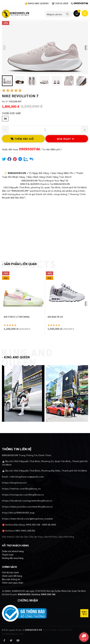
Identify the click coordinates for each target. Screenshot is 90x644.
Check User (60, 3)
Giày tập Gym (22, 537)
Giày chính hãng (66, 537)
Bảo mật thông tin (11, 579)
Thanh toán (8, 555)
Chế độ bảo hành (10, 572)
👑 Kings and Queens (37, 3)
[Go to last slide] (4, 81)
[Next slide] (86, 48)
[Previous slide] (4, 48)
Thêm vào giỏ (22, 139)
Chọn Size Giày (11, 113)
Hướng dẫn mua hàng (13, 558)
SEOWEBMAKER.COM (13, 634)
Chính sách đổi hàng (12, 576)
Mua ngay (65, 139)
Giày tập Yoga (36, 537)
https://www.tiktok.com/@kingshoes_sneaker (28, 519)
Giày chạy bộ (8, 537)
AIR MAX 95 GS (55, 317)
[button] (7, 81)
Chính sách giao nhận (13, 583)
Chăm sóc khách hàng (13, 551)
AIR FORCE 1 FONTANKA (17, 317)
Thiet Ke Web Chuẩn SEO (56, 630)
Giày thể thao (51, 537)
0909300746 (81, 3)
